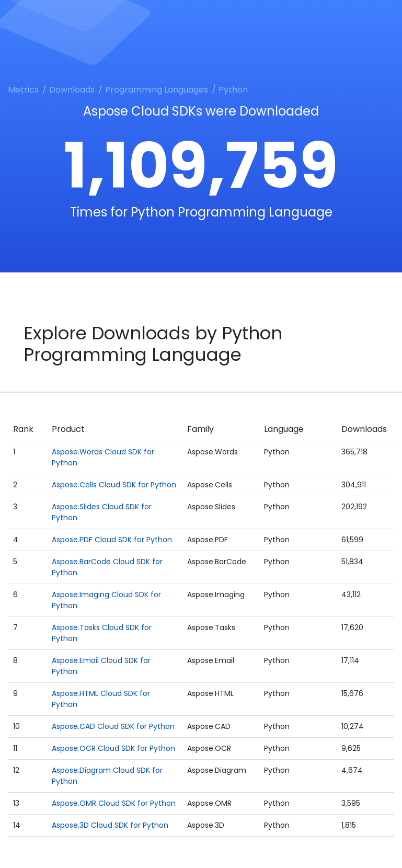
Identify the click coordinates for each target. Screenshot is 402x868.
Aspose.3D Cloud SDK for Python (110, 825)
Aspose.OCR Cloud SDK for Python (113, 748)
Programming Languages (157, 90)
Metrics (23, 90)
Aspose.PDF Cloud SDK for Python (112, 540)
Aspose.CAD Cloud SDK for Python (113, 726)
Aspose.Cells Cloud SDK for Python (114, 485)
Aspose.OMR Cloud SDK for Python (114, 803)
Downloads (72, 90)
